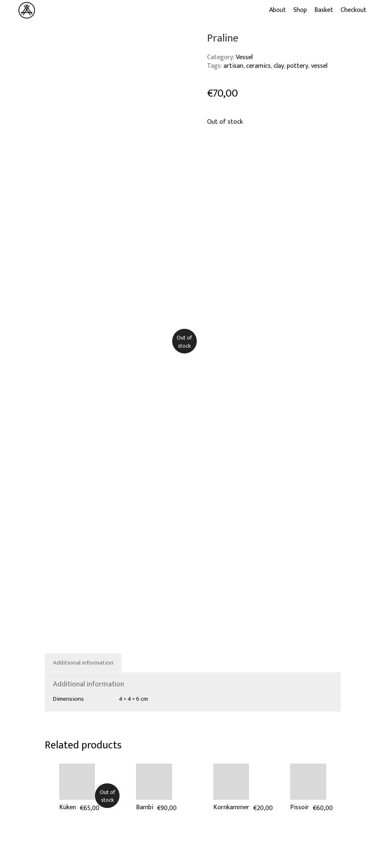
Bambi (145, 808)
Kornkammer (231, 808)
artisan (233, 66)
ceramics (258, 66)
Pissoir (300, 808)
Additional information (83, 663)
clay (279, 66)
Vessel (244, 57)
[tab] (83, 663)
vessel (319, 66)
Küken (68, 808)
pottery (297, 66)
